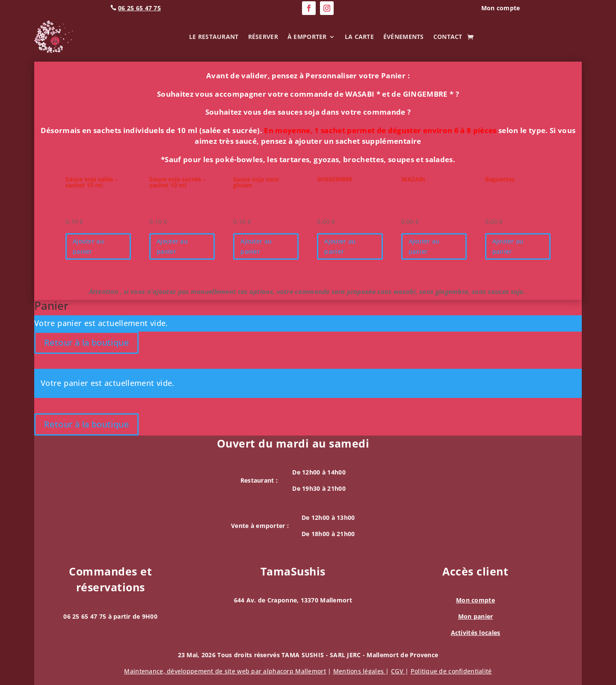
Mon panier (476, 616)
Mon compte (475, 600)
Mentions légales (360, 671)
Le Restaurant (214, 37)
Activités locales (476, 633)
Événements (404, 37)
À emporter (307, 37)
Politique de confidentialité (451, 671)
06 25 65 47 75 (139, 8)
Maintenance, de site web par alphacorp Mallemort (225, 671)
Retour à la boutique (86, 342)
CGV (398, 671)
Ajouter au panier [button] (88, 246)
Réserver (263, 37)
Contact (448, 37)
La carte (359, 37)
